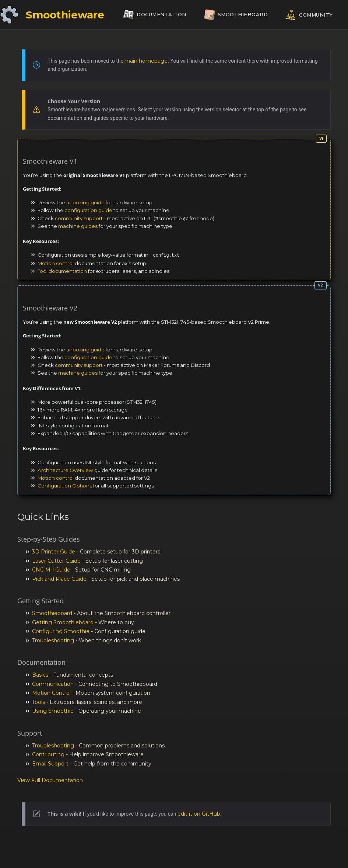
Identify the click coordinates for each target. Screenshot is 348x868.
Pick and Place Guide (59, 579)
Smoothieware (65, 15)
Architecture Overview (65, 470)
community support (79, 218)
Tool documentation (62, 271)
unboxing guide (85, 202)
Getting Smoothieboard (63, 622)
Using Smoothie (53, 711)
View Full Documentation (50, 780)
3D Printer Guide (54, 552)
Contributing (48, 754)
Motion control (56, 263)
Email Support (50, 764)
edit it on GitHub (199, 814)
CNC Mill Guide (51, 570)
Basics (40, 675)
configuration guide (88, 210)
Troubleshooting (53, 640)
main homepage (146, 61)
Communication (53, 684)
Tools (38, 702)
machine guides (78, 226)
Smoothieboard (52, 613)
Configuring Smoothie (61, 631)
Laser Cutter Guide (56, 561)
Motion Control (51, 693)
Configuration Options (65, 486)
